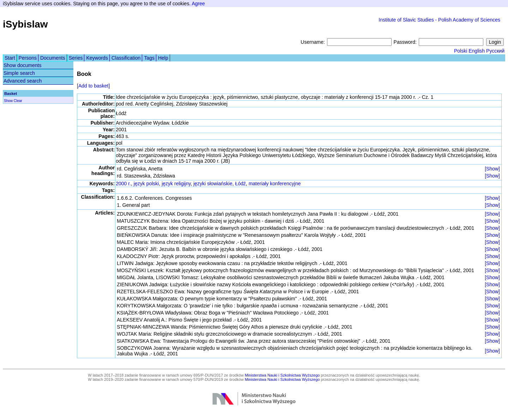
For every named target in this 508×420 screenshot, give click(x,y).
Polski (461, 51)
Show (8, 101)
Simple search (19, 73)
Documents (53, 58)
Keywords (97, 58)
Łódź (240, 184)
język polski (146, 184)
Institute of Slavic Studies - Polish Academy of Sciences (439, 20)
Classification (126, 58)
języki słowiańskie (213, 184)
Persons (28, 58)
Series (76, 58)
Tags (149, 58)
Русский (495, 51)
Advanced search (23, 81)
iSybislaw (25, 24)
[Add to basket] (93, 86)
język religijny (176, 184)
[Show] (492, 169)
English (477, 51)
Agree (198, 4)
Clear (18, 101)
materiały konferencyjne (275, 184)
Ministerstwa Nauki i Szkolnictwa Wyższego (282, 375)
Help (163, 58)
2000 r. (123, 184)
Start (10, 58)
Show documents (22, 65)
